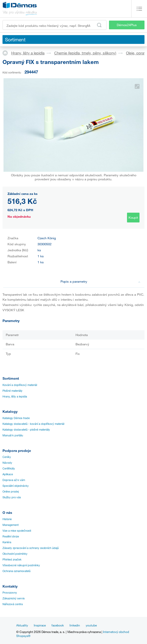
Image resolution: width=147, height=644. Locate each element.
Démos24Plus (127, 25)
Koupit (133, 217)
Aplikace (8, 474)
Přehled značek (12, 559)
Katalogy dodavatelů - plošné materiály (26, 430)
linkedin (75, 625)
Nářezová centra (13, 604)
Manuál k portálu (13, 435)
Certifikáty (9, 468)
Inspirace (40, 625)
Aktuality (22, 625)
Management (10, 525)
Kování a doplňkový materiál (20, 385)
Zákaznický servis (14, 598)
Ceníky (7, 457)
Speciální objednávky (16, 486)
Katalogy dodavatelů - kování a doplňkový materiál (33, 424)
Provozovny (10, 593)
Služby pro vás (12, 497)
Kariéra (7, 542)
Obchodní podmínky (15, 554)
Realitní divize (11, 536)
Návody (7, 463)
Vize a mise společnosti (17, 531)
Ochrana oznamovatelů (16, 571)
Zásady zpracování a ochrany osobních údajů (31, 548)
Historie (7, 519)
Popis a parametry (101, 281)
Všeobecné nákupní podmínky (21, 565)
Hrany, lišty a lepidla (28, 53)
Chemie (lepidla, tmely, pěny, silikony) (85, 53)
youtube (91, 625)
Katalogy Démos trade (16, 418)
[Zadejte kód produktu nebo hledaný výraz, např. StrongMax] (54, 25)
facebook (58, 625)
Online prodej (11, 492)
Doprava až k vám (14, 480)
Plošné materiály (12, 391)
